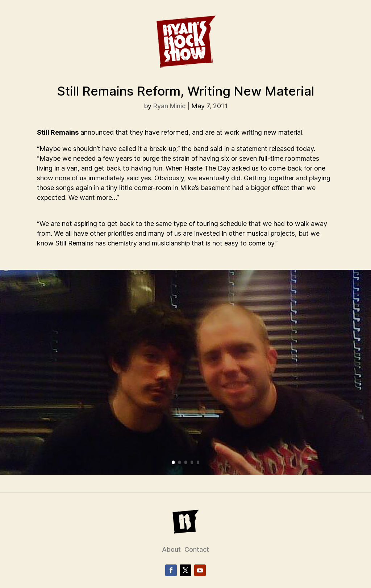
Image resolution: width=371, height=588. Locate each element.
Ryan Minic (169, 106)
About (171, 549)
